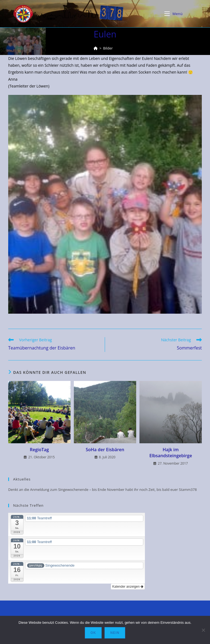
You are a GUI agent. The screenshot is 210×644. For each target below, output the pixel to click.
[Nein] (203, 630)
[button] (105, 204)
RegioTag (39, 450)
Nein (115, 633)
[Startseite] (96, 48)
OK (93, 633)
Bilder (108, 48)
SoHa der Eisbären (105, 450)
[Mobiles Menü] (173, 14)
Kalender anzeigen (128, 587)
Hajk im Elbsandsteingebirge (171, 453)
